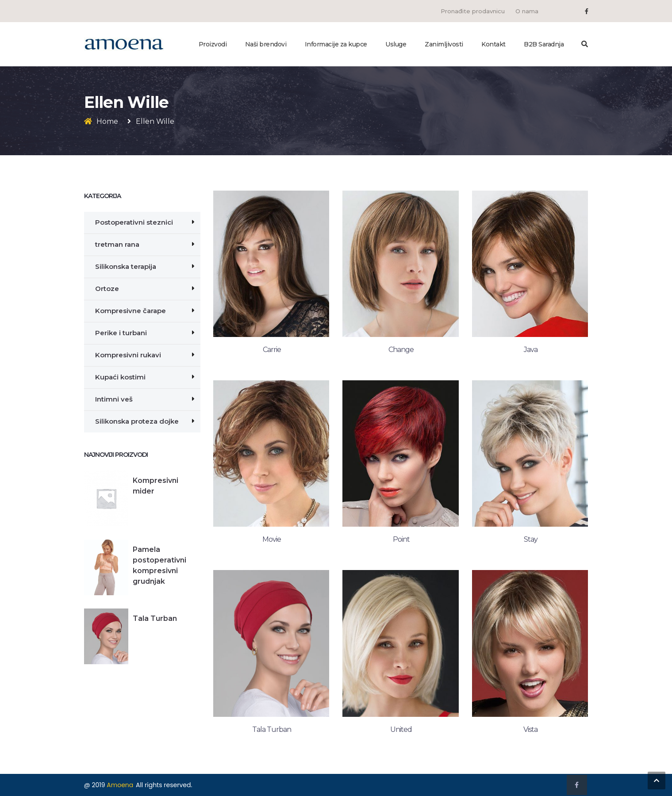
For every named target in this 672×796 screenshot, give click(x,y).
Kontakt (493, 44)
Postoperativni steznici (134, 222)
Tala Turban (155, 618)
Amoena (120, 785)
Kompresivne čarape (131, 311)
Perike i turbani (121, 333)
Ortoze (107, 289)
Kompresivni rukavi (128, 355)
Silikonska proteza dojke (137, 421)
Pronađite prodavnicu (473, 11)
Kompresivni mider (156, 486)
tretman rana (117, 244)
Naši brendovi (266, 44)
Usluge (396, 44)
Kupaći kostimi (120, 377)
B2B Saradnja (544, 44)
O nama (527, 11)
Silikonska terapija (126, 266)
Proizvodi (213, 44)
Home (107, 121)
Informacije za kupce (336, 44)
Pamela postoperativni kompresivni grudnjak (159, 565)
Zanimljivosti (444, 44)
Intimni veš (114, 399)
